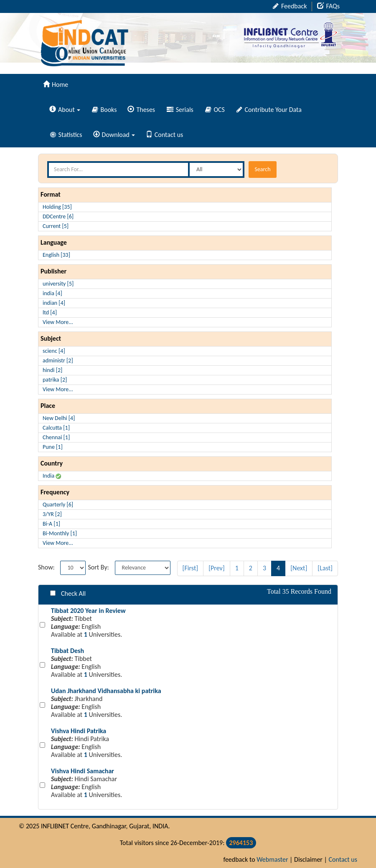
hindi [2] (52, 370)
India (52, 476)
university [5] (58, 284)
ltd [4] (50, 313)
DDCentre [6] (58, 216)
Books (104, 110)
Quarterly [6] (58, 505)
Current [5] (56, 226)
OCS (215, 110)
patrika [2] (55, 380)
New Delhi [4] (59, 418)
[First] (191, 568)
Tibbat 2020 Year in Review (88, 611)
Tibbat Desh (67, 651)
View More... (58, 322)
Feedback (290, 6)
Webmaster (272, 859)
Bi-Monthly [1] (60, 533)
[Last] (325, 568)
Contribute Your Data (269, 110)
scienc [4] (54, 351)
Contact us (164, 135)
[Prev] (217, 568)
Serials (180, 110)
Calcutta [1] (56, 428)
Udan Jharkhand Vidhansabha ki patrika (106, 691)
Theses (141, 110)
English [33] (56, 255)
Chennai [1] (56, 437)
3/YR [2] (52, 514)
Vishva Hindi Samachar (83, 771)
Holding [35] (57, 207)
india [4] (52, 293)
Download (114, 135)
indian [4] (54, 303)
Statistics (66, 135)
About (65, 110)
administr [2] (58, 361)
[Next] (299, 568)
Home (56, 85)
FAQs (328, 6)
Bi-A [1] (51, 524)
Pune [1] (53, 447)
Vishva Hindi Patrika (79, 731)
